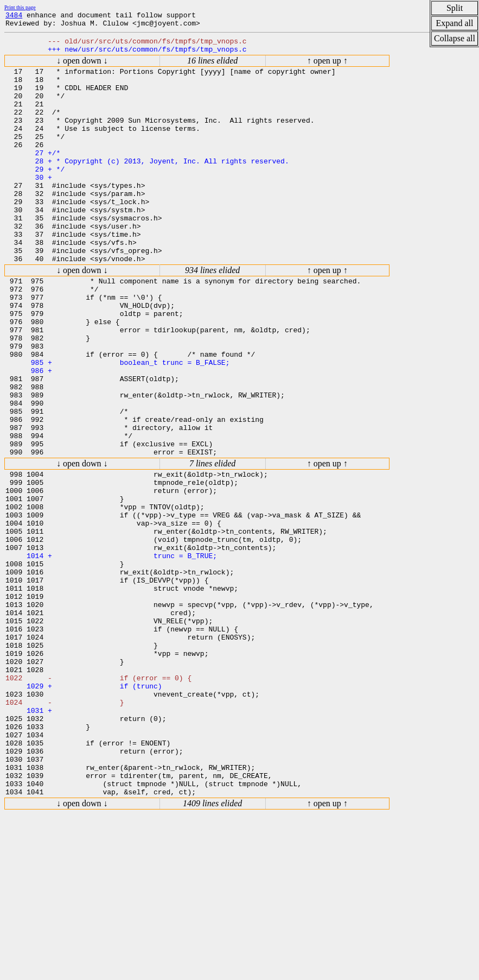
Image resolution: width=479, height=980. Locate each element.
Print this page (20, 7)
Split (455, 8)
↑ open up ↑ (327, 67)
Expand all (455, 23)
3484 (14, 16)
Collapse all (455, 38)
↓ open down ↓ (82, 67)
